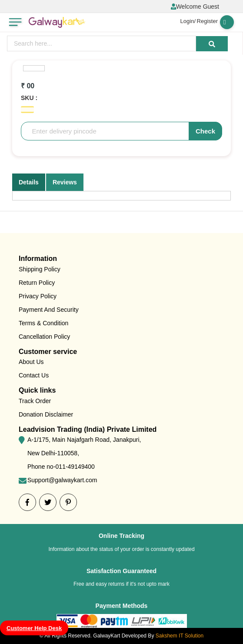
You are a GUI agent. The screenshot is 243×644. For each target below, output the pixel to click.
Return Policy (37, 283)
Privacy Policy (38, 296)
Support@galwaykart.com (62, 480)
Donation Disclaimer (46, 414)
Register (207, 21)
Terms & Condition (43, 323)
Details (29, 182)
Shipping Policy (40, 269)
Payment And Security (49, 310)
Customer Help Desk (34, 628)
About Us (31, 362)
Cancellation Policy (44, 337)
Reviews (65, 182)
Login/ (188, 21)
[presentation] (102, 43)
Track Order (35, 401)
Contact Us (34, 375)
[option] (34, 68)
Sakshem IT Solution (180, 636)
